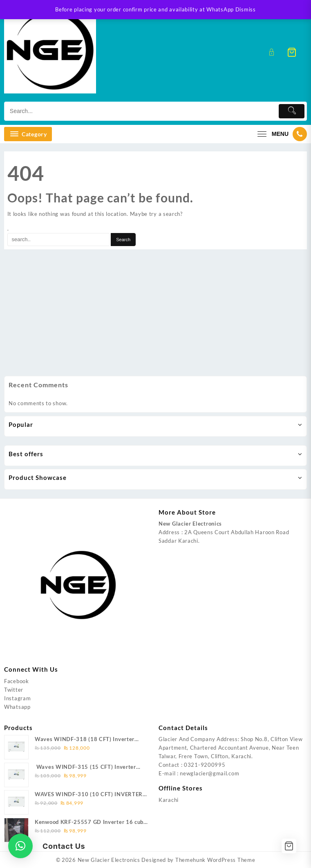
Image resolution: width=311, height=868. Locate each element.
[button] (20, 846)
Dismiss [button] (246, 9)
